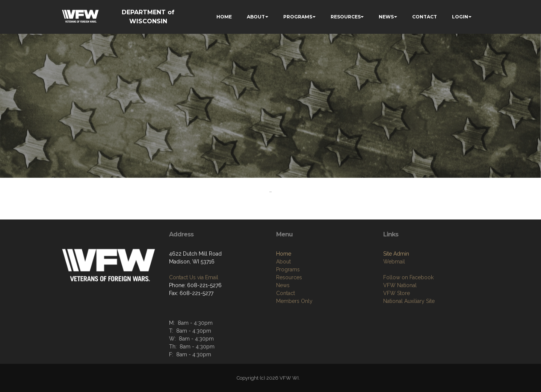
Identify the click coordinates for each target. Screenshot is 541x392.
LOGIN (460, 17)
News (283, 285)
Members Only (294, 301)
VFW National (400, 285)
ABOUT (256, 17)
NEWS (386, 17)
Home (284, 254)
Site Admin (396, 254)
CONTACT (425, 17)
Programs (288, 269)
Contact (286, 293)
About (283, 262)
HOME (224, 17)
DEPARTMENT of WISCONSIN (148, 17)
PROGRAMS (298, 17)
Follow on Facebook (408, 277)
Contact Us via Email (194, 277)
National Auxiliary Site (409, 301)
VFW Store (397, 293)
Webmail (394, 262)
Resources (289, 277)
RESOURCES (346, 17)
